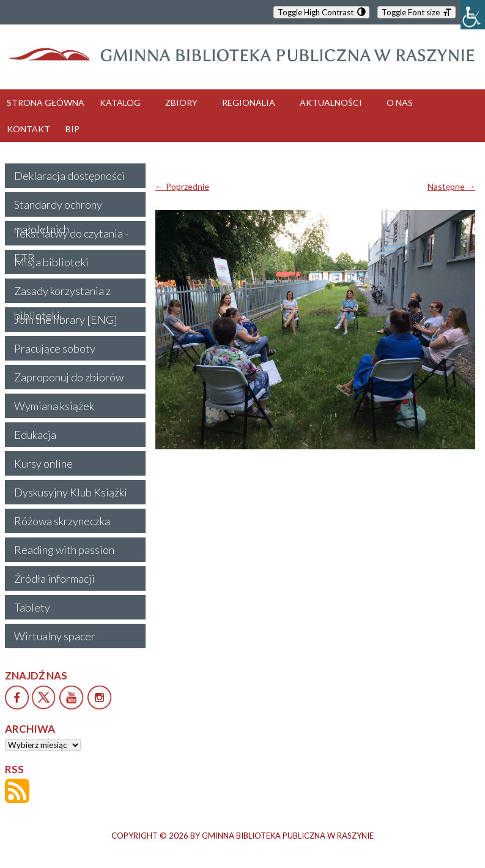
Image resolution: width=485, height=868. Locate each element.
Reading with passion (64, 550)
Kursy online (43, 463)
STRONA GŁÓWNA (46, 103)
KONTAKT (28, 129)
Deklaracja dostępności (69, 176)
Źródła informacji (54, 578)
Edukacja (35, 435)
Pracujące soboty (55, 348)
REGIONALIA (249, 103)
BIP (72, 129)
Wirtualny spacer (55, 636)
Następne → (451, 186)
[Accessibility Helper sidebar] (473, 15)
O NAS (400, 103)
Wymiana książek (54, 406)
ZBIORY (181, 103)
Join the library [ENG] (66, 320)
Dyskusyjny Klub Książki (71, 492)
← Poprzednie (182, 186)
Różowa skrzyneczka (62, 521)
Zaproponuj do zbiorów (69, 377)
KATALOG (120, 103)
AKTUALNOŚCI (331, 103)
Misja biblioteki (51, 262)
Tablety (32, 607)
